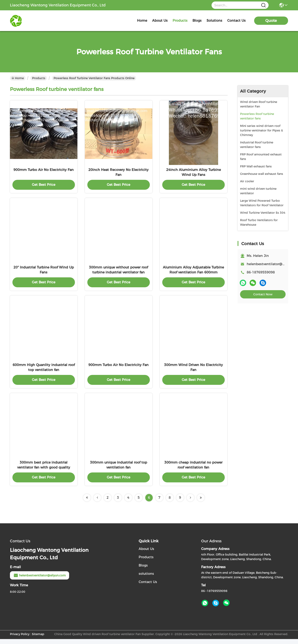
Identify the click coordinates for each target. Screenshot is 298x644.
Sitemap (38, 639)
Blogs (143, 570)
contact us (236, 21)
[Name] (263, 5)
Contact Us (148, 587)
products (180, 21)
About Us (146, 554)
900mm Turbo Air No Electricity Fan (44, 171)
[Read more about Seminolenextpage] (87, 503)
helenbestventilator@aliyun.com (40, 580)
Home (142, 21)
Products (39, 78)
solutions (214, 21)
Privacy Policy (20, 639)
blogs (197, 21)
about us (160, 21)
